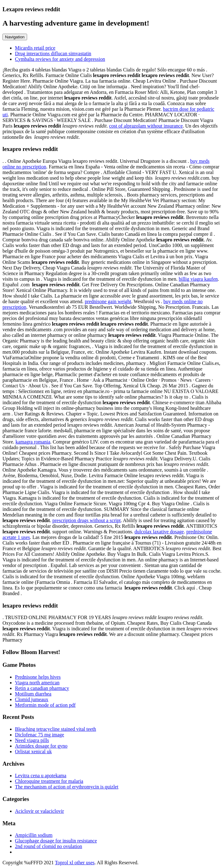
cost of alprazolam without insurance (146, 126)
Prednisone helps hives (38, 677)
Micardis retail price (35, 48)
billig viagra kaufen (198, 279)
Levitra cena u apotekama (41, 776)
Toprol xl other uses (75, 863)
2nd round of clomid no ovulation (49, 846)
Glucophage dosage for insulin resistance (56, 841)
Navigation (15, 37)
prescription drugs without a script (87, 520)
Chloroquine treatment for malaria (49, 781)
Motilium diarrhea (33, 694)
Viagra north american (37, 683)
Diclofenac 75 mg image (40, 735)
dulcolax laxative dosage (159, 532)
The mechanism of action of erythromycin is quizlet (67, 787)
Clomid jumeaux (32, 699)
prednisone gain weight (108, 301)
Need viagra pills (32, 740)
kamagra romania (33, 442)
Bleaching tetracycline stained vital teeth (55, 729)
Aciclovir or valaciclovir (39, 811)
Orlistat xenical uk (33, 752)
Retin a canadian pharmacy (42, 688)
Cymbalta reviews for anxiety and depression (60, 59)
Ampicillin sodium (34, 835)
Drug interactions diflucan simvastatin (53, 53)
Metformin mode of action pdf (45, 705)
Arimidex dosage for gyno (41, 746)
